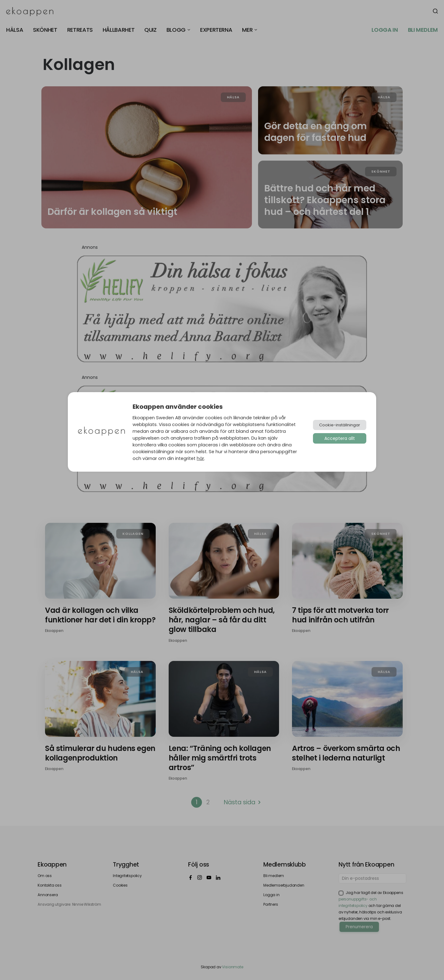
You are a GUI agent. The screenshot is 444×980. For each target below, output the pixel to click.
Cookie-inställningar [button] (340, 425)
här (200, 458)
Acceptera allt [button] (340, 438)
